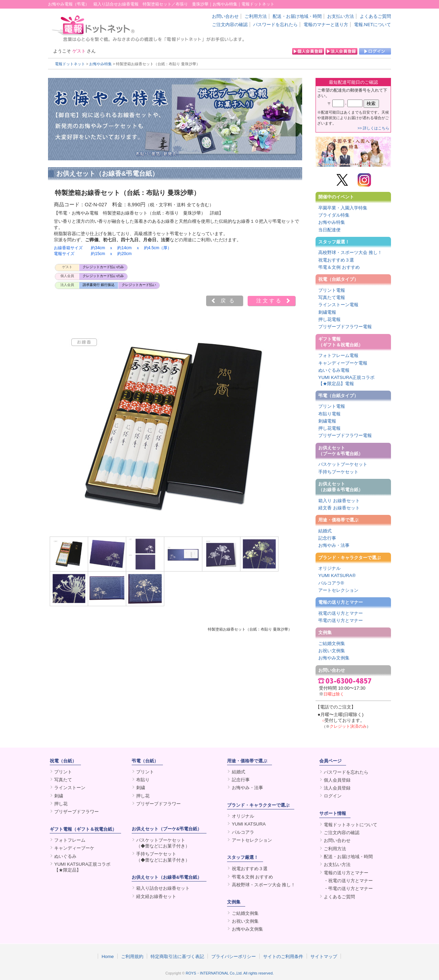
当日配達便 (329, 230)
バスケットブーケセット (343, 464)
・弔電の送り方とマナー (348, 889)
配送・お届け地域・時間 (297, 16)
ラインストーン (70, 788)
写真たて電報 (332, 297)
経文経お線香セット (156, 896)
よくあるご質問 (375, 16)
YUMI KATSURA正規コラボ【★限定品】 (82, 867)
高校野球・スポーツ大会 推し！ (350, 252)
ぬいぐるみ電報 (334, 370)
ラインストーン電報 (338, 305)
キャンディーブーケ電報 (343, 363)
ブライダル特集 (334, 215)
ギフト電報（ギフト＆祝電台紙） (341, 342)
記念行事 (327, 538)
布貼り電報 (329, 414)
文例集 (325, 632)
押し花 (61, 804)
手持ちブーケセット (338, 472)
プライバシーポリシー (234, 956)
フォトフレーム (70, 840)
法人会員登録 (337, 788)
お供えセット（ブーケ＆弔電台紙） (341, 451)
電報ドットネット (70, 64)
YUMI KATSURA (249, 824)
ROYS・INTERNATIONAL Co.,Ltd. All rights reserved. (230, 973)
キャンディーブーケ (74, 848)
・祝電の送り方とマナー (348, 881)
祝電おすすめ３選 (336, 260)
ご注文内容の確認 (230, 25)
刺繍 (59, 796)
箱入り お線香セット (339, 501)
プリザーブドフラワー (76, 812)
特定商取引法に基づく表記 (177, 956)
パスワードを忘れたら (275, 25)
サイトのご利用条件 (283, 956)
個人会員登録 (337, 780)
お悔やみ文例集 (334, 658)
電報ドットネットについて (351, 825)
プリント (63, 772)
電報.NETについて (372, 25)
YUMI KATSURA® (337, 575)
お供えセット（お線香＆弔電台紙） (341, 487)
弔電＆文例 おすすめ (339, 267)
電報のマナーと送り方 (326, 25)
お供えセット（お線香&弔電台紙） (167, 877)
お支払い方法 (341, 16)
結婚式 (325, 531)
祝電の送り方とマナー (341, 613)
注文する (269, 301)
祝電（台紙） (63, 761)
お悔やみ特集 (100, 64)
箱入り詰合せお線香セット (163, 888)
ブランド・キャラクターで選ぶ (349, 558)
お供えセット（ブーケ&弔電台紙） (167, 829)
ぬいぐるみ (65, 856)
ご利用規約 (132, 956)
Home (108, 956)
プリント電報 (332, 290)
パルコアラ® (331, 583)
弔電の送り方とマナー (341, 620)
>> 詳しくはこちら (373, 128)
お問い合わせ (225, 16)
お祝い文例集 (332, 651)
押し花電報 (329, 319)
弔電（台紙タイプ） (338, 396)
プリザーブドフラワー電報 (345, 327)
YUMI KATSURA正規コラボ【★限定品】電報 (346, 380)
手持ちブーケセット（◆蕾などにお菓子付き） (163, 857)
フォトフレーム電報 (338, 355)
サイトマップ (324, 956)
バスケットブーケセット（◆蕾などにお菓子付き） (163, 843)
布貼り (143, 780)
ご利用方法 (256, 16)
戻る (229, 301)
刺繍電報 (327, 312)
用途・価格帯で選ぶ (338, 520)
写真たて (63, 780)
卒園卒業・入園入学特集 (343, 208)
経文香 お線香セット (339, 508)
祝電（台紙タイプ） (338, 279)
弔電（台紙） (145, 761)
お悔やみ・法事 (334, 545)
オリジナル (329, 568)
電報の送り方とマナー (341, 602)
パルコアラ (243, 832)
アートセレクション (338, 590)
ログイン (333, 796)
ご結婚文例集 (332, 643)
